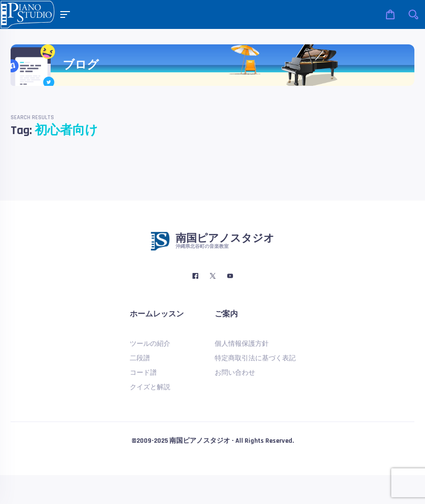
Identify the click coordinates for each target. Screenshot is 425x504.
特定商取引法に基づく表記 (255, 358)
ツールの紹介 (150, 344)
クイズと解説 (150, 387)
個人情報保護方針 (242, 344)
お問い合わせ (235, 373)
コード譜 (143, 373)
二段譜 (140, 358)
